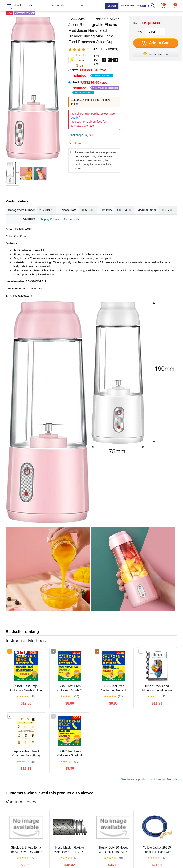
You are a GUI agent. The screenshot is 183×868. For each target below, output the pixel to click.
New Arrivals (71, 219)
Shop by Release (50, 219)
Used (95, 87)
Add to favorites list (156, 53)
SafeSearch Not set (130, 6)
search (112, 6)
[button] (175, 5)
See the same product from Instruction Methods (149, 779)
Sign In (145, 6)
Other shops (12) (82, 135)
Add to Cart (156, 43)
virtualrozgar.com (24, 6)
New (92, 73)
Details (75, 118)
